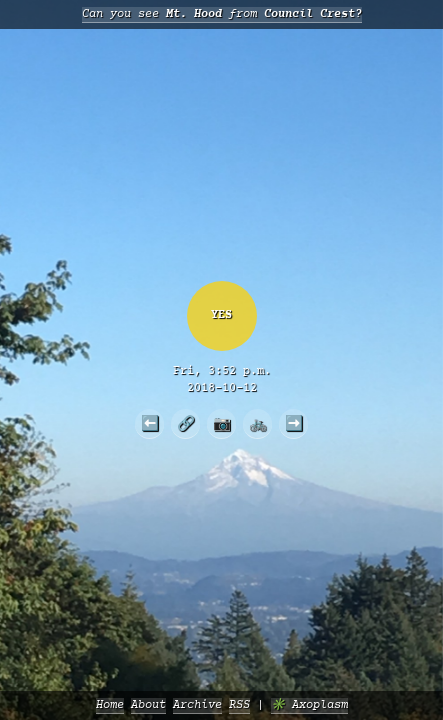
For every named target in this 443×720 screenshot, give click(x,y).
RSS (239, 705)
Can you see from (222, 14)
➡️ (294, 423)
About (148, 705)
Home (110, 705)
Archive (197, 705)
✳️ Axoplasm (309, 705)
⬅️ (150, 423)
